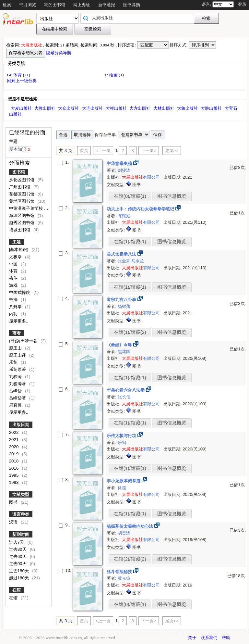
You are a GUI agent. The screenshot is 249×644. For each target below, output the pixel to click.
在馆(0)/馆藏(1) (130, 196)
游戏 (14, 285)
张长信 (124, 397)
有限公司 (141, 177)
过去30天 (18, 549)
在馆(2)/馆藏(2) (130, 559)
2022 (14, 432)
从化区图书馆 (22, 180)
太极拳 (16, 257)
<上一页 (103, 151)
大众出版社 (69, 108)
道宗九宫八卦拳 (122, 300)
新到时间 (21, 534)
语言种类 (21, 514)
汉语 (14, 522)
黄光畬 (124, 578)
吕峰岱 (16, 391)
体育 (14, 271)
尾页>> (172, 151)
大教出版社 (45, 108)
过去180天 (20, 571)
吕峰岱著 (18, 398)
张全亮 (125, 261)
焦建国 (124, 352)
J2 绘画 (112, 75)
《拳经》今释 (120, 345)
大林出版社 (164, 108)
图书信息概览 (172, 196)
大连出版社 (93, 108)
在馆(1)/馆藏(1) (130, 242)
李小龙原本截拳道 (124, 481)
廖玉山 (16, 348)
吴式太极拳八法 (122, 254)
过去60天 (18, 556)
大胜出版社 (211, 108)
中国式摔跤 (20, 292)
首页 (84, 151)
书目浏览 (28, 5)
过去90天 (18, 564)
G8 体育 (15, 75)
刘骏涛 (16, 377)
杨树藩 (124, 306)
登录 (242, 4)
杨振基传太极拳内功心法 (130, 526)
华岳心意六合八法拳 (126, 390)
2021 (14, 440)
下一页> (149, 151)
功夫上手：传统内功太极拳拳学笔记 (141, 209)
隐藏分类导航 (59, 53)
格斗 (14, 278)
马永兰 (138, 261)
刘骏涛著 (18, 384)
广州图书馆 (20, 187)
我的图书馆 (55, 5)
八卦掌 (16, 307)
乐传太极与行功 (122, 436)
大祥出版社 (116, 108)
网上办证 (82, 5)
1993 (14, 482)
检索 (7, 5)
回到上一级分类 (22, 81)
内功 (14, 314)
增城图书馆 (20, 230)
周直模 (16, 405)
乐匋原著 (18, 369)
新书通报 (107, 5)
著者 (17, 333)
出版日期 (21, 425)
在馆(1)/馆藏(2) (130, 332)
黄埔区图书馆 (22, 201)
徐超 (122, 488)
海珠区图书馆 (22, 215)
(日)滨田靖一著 (24, 341)
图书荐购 (132, 5)
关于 (192, 638)
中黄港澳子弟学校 (27, 208)
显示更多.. (19, 321)
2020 (14, 447)
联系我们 (209, 638)
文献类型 (21, 494)
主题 (17, 242)
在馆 (17, 590)
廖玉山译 (18, 355)
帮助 (226, 638)
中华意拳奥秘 (120, 164)
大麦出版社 (21, 108)
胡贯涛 (124, 533)
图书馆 (19, 172)
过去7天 (17, 542)
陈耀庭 (124, 216)
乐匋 (14, 362)
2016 (14, 468)
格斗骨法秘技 (120, 572)
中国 (14, 264)
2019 (14, 454)
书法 (14, 300)
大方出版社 (140, 108)
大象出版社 (188, 108)
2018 (14, 461)
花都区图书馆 (22, 194)
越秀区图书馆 (22, 223)
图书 (14, 502)
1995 (14, 475)
